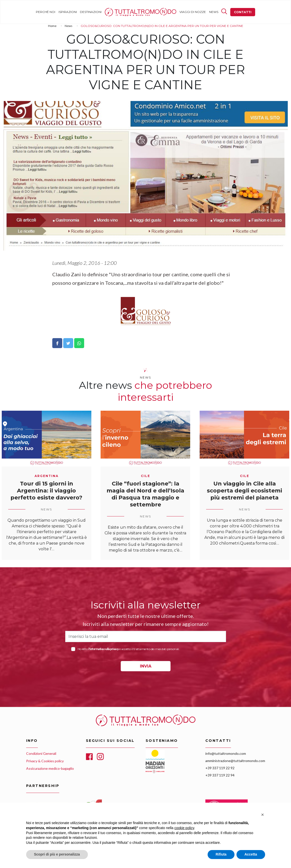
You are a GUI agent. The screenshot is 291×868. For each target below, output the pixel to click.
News (214, 12)
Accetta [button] (251, 854)
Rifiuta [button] (221, 854)
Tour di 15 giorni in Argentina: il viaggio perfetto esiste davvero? (46, 491)
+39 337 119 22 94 (220, 775)
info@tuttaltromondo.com (226, 753)
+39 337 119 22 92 (220, 768)
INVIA (146, 666)
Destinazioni (91, 12)
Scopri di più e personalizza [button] (57, 854)
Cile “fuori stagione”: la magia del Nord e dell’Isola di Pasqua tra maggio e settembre (145, 494)
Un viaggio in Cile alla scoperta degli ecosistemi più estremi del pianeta (244, 491)
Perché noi (46, 12)
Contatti (243, 12)
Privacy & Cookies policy (45, 761)
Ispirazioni (68, 12)
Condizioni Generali (41, 753)
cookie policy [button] (184, 828)
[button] (263, 815)
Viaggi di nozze (193, 12)
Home (110, 12)
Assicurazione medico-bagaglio (50, 768)
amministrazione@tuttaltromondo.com (235, 761)
